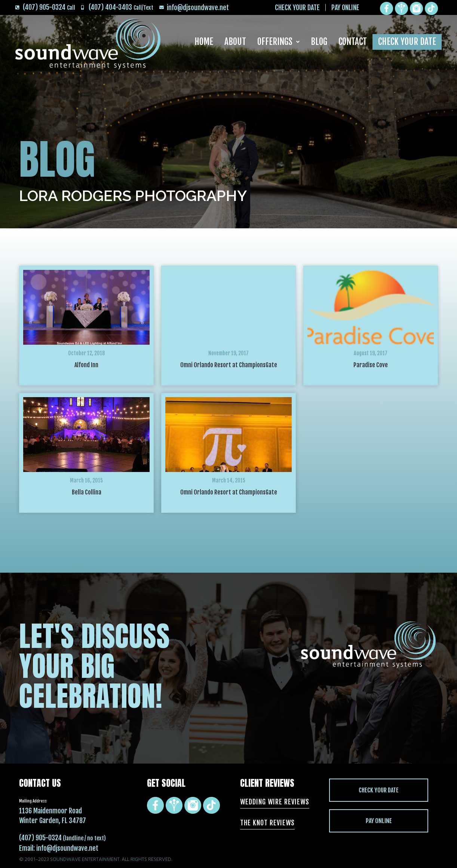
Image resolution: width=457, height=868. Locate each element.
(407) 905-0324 (40, 838)
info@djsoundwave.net (67, 848)
